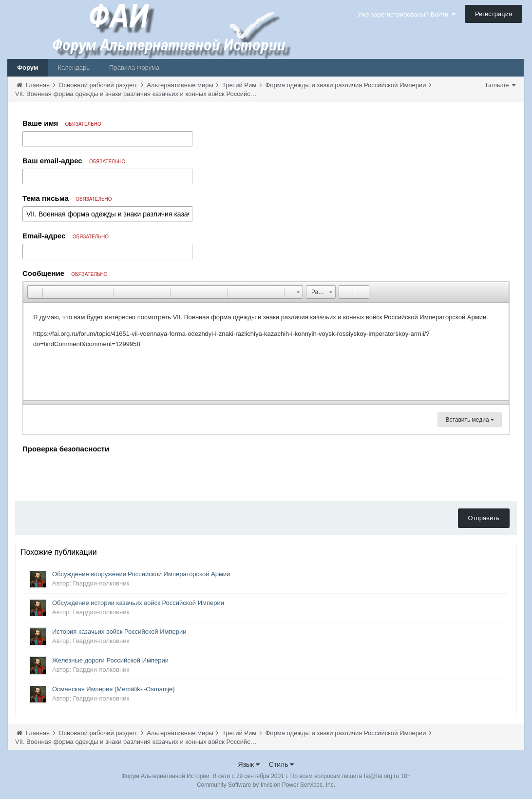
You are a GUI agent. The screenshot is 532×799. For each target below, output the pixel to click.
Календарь (74, 68)
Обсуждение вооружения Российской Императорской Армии (141, 574)
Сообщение (65, 273)
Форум (28, 68)
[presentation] (96, 475)
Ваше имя (62, 123)
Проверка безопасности (66, 449)
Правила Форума (134, 68)
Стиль (282, 764)
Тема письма (67, 198)
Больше (501, 85)
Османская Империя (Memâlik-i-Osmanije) (114, 689)
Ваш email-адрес (74, 161)
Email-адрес (66, 236)
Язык (249, 764)
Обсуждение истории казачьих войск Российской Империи (138, 603)
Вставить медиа (470, 420)
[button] (35, 292)
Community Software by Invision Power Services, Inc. (266, 785)
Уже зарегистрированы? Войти (407, 14)
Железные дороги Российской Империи (110, 660)
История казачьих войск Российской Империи (119, 632)
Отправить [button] (484, 518)
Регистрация (494, 14)
